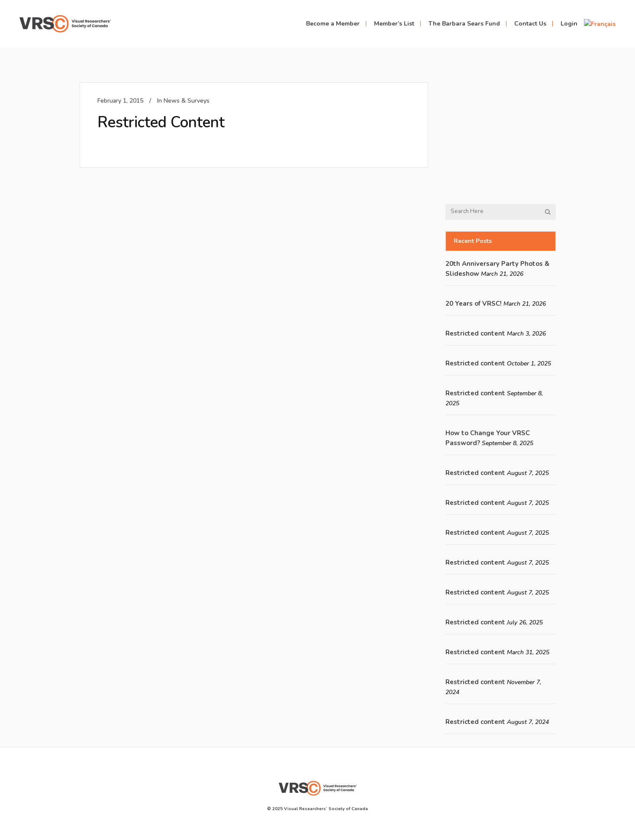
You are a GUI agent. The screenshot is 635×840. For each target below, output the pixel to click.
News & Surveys (187, 101)
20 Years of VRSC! (474, 304)
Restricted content (475, 333)
